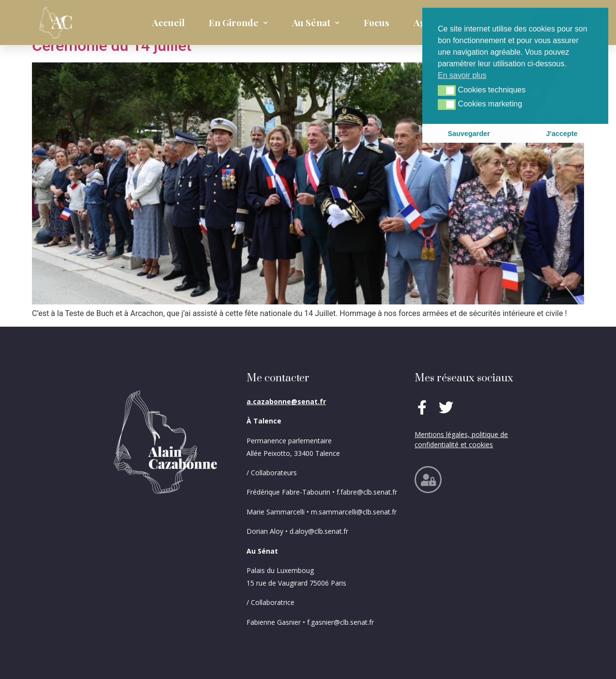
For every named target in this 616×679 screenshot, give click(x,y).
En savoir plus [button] (462, 75)
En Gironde (238, 23)
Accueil (168, 22)
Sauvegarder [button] (469, 134)
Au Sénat (316, 23)
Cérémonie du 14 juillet (112, 45)
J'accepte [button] (562, 134)
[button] (447, 91)
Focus (377, 22)
